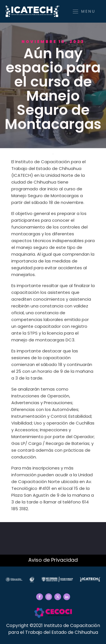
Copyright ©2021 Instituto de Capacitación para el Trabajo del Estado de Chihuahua (53, 629)
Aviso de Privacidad (53, 560)
